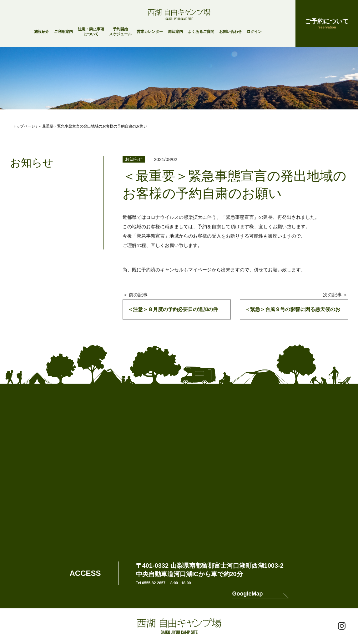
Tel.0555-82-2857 (151, 583)
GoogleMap (248, 594)
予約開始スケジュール (120, 32)
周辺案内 (175, 32)
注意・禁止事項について (91, 32)
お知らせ (134, 159)
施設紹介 (42, 32)
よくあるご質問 (201, 32)
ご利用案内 (63, 32)
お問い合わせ (230, 32)
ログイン (254, 32)
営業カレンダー (150, 32)
